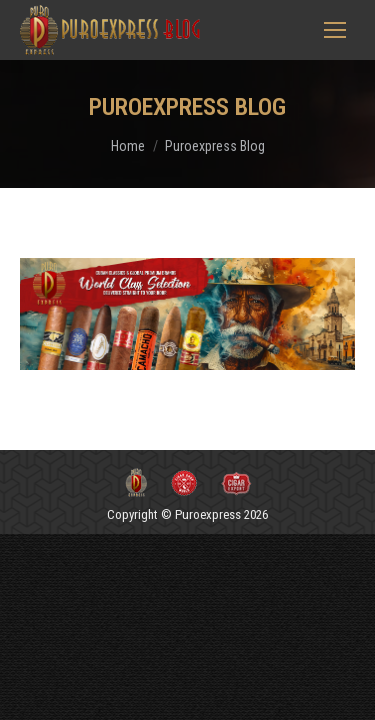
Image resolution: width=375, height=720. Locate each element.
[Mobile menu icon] (335, 30)
